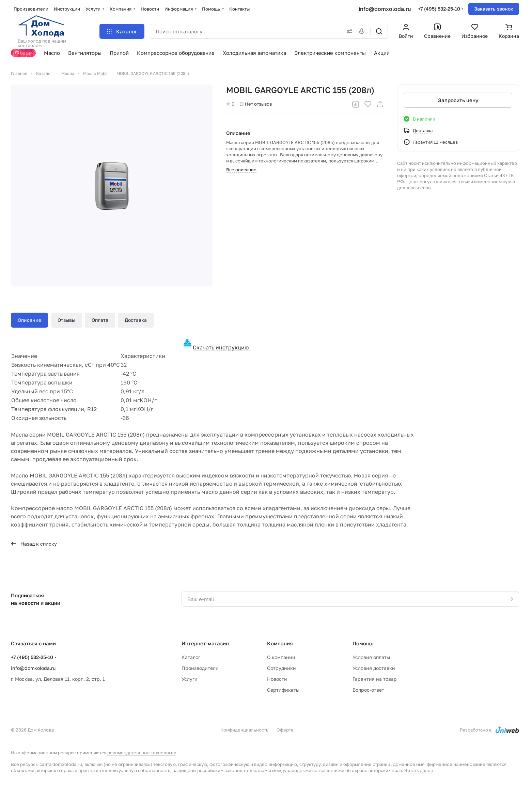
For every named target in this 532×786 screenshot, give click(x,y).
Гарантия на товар (375, 679)
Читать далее (419, 770)
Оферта (285, 730)
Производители (200, 668)
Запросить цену (458, 100)
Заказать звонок (494, 9)
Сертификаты (283, 690)
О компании (281, 657)
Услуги (190, 679)
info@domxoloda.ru (385, 9)
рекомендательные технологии (142, 753)
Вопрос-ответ (368, 690)
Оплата (100, 320)
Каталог (191, 657)
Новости (277, 679)
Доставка (136, 320)
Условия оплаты (371, 657)
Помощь (363, 643)
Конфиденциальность (244, 730)
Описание (29, 320)
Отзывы (66, 320)
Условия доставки (374, 668)
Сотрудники (281, 668)
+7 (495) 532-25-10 (439, 9)
